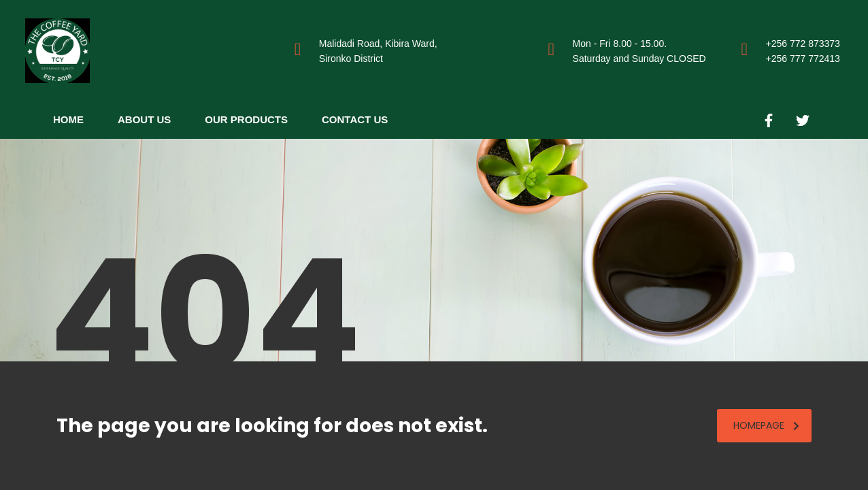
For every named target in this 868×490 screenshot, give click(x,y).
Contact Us (355, 119)
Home (68, 119)
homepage (766, 425)
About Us (144, 119)
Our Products (246, 119)
